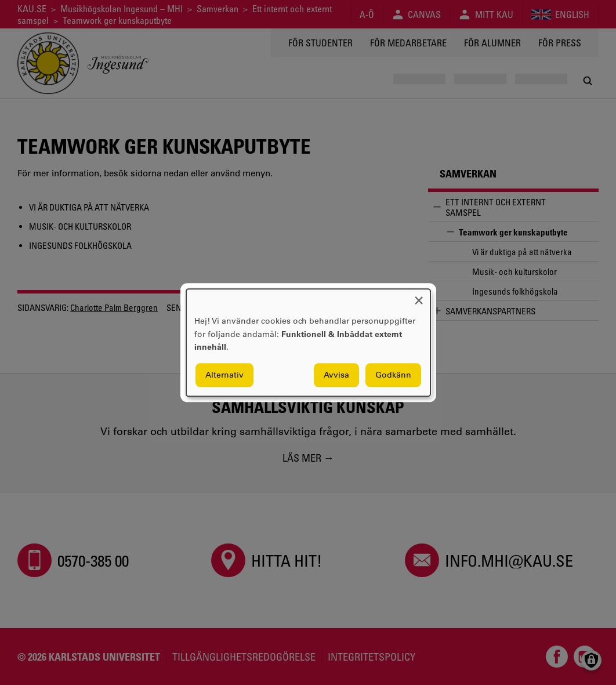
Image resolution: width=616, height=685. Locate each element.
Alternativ (224, 375)
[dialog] (308, 342)
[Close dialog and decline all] (419, 296)
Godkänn (393, 375)
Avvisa (336, 375)
